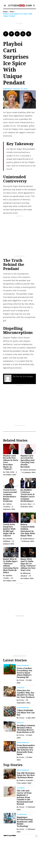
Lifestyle (21, 688)
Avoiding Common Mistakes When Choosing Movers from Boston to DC (26, 729)
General (20, 723)
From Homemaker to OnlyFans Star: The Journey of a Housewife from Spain (26, 750)
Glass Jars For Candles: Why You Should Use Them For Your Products (26, 694)
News (12, 12)
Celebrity (21, 788)
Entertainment (23, 665)
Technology (22, 814)
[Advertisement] (21, 27)
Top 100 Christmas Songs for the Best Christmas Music (26, 775)
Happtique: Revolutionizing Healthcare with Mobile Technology (25, 822)
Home (5, 12)
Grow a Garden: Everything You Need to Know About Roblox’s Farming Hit (24, 673)
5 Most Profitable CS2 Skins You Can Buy (26, 713)
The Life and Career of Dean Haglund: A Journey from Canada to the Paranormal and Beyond (25, 797)
